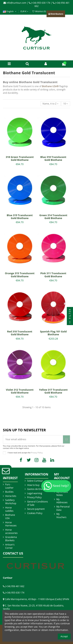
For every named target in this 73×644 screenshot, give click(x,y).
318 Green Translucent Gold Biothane (20, 158)
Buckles (9, 492)
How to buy (33, 485)
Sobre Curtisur (35, 481)
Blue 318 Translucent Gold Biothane (53, 158)
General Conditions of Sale (37, 503)
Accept (64, 636)
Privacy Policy (37, 452)
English (10, 11)
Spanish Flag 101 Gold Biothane (53, 333)
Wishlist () (39, 11)
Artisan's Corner (10, 546)
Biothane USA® (50, 86)
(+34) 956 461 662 (15, 586)
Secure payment (36, 509)
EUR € (24, 11)
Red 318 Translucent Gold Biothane (20, 333)
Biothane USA (10, 517)
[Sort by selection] (51, 104)
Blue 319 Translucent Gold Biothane (20, 217)
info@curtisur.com (15, 3)
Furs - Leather (9, 486)
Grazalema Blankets (11, 539)
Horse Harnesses (11, 524)
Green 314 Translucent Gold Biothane (53, 217)
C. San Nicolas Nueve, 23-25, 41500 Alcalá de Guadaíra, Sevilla (33, 607)
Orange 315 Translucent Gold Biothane (20, 275)
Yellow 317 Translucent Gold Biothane (53, 391)
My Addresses (62, 501)
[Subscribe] (66, 439)
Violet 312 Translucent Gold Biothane (20, 391)
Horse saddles (9, 509)
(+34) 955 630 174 (39, 3)
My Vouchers (61, 516)
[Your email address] (33, 439)
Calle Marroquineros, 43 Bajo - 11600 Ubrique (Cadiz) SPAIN (37, 599)
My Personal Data (63, 508)
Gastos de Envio (36, 489)
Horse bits (11, 496)
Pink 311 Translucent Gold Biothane (53, 275)
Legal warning (34, 493)
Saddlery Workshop (11, 502)
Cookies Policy (35, 513)
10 (66, 104)
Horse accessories (11, 531)
